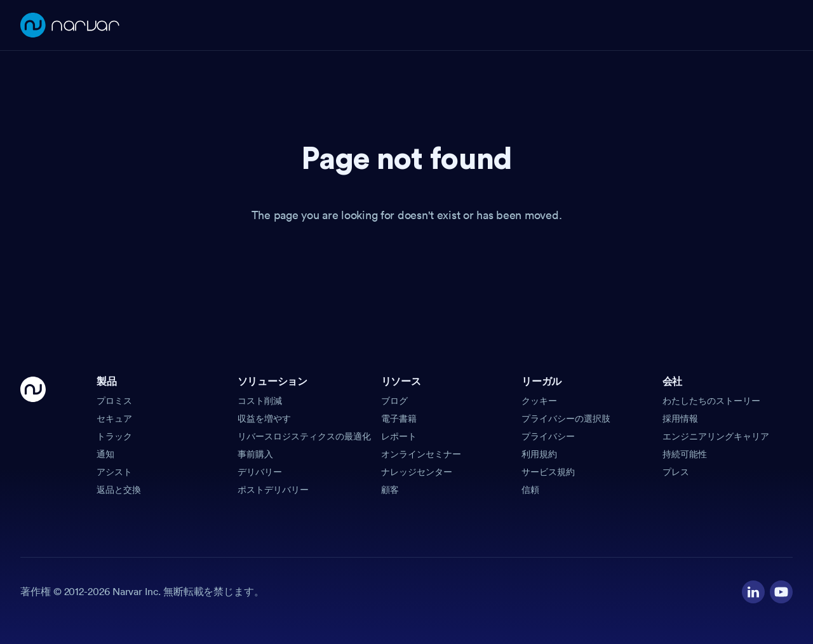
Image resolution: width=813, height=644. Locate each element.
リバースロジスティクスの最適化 (304, 436)
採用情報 (680, 419)
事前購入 (255, 454)
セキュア (114, 419)
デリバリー (260, 472)
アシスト (114, 472)
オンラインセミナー (421, 454)
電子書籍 (399, 419)
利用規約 (539, 454)
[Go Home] (33, 436)
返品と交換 (119, 490)
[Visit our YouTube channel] (781, 592)
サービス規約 (548, 472)
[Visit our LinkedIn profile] (753, 592)
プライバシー (548, 436)
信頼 (530, 490)
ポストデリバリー (273, 490)
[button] (162, 386)
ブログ (394, 401)
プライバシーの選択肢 (566, 419)
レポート (399, 436)
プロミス (114, 401)
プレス (676, 472)
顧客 (390, 490)
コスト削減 (260, 401)
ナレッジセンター (417, 472)
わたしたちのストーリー (711, 401)
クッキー (539, 401)
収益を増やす (264, 419)
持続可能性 (685, 454)
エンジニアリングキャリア (716, 436)
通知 (105, 454)
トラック (114, 436)
